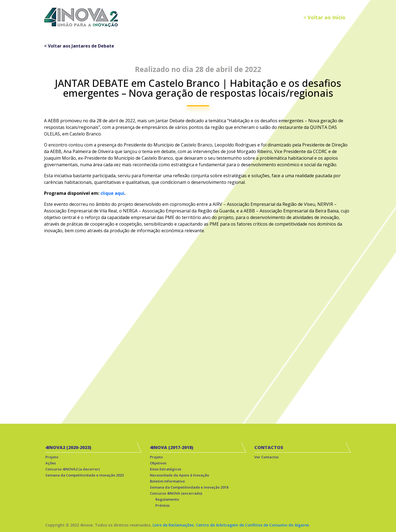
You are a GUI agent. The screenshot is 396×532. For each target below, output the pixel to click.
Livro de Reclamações (173, 525)
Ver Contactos (266, 457)
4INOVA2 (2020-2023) (68, 447)
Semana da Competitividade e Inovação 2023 (85, 475)
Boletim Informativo (167, 481)
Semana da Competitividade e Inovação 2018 (189, 487)
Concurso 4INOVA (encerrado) (176, 493)
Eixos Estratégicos (166, 469)
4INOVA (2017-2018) (172, 447)
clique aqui (112, 193)
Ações (51, 463)
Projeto (52, 457)
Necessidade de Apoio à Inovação (179, 475)
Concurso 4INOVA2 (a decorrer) (73, 469)
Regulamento (167, 499)
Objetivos (158, 463)
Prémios (163, 505)
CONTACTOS (269, 447)
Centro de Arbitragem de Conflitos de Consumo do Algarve (252, 525)
